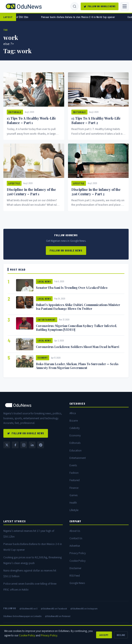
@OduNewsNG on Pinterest (58, 616)
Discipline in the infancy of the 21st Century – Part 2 (96, 192)
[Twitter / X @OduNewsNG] (7, 445)
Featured (75, 480)
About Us (75, 531)
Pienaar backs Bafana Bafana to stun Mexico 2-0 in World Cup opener (83, 17)
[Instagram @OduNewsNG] (24, 445)
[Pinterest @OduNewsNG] (41, 445)
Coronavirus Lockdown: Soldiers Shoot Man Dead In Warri (78, 347)
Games (73, 495)
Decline (121, 635)
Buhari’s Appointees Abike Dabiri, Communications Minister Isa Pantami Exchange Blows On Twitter (78, 307)
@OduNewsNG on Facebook (54, 608)
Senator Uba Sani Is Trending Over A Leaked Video (72, 288)
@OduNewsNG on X (28, 608)
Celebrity (75, 428)
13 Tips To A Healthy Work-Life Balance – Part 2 (96, 120)
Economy (43, 358)
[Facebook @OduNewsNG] (15, 445)
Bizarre (74, 421)
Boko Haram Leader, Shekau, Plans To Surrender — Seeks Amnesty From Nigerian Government (77, 366)
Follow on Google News (66, 250)
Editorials (15, 112)
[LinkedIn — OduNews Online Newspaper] (32, 445)
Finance (74, 488)
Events (73, 465)
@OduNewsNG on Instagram (84, 608)
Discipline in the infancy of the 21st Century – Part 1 (31, 192)
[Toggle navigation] (125, 6)
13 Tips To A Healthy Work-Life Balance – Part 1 (31, 120)
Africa (73, 413)
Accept (104, 635)
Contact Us (76, 538)
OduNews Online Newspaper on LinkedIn (22, 616)
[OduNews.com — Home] (24, 6)
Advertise (75, 546)
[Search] (75, 6)
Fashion (74, 473)
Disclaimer (75, 568)
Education (76, 451)
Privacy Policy (78, 553)
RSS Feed (75, 576)
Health (73, 503)
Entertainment (47, 320)
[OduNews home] (33, 405)
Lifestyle (14, 183)
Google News (77, 583)
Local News (44, 281)
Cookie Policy (78, 561)
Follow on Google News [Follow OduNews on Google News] (100, 6)
